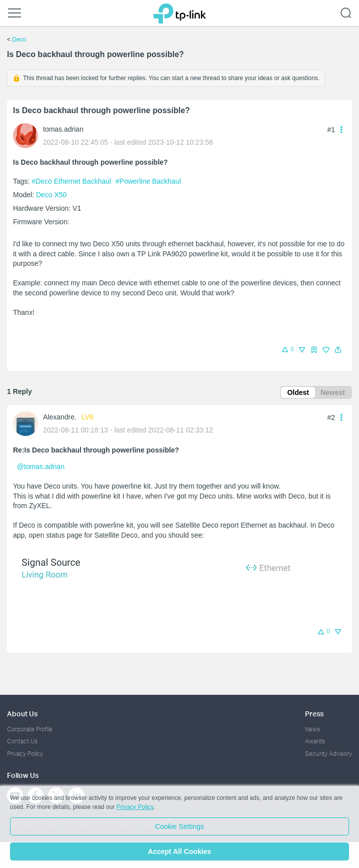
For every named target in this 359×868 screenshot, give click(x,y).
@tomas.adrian (41, 467)
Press (314, 714)
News (312, 729)
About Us (22, 714)
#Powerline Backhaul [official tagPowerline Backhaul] (148, 181)
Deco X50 (51, 195)
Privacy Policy (25, 754)
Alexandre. (60, 417)
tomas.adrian (63, 129)
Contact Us (22, 741)
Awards (315, 741)
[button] (338, 350)
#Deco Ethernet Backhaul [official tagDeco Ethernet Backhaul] (72, 181)
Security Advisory (328, 754)
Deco (19, 40)
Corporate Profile (30, 729)
